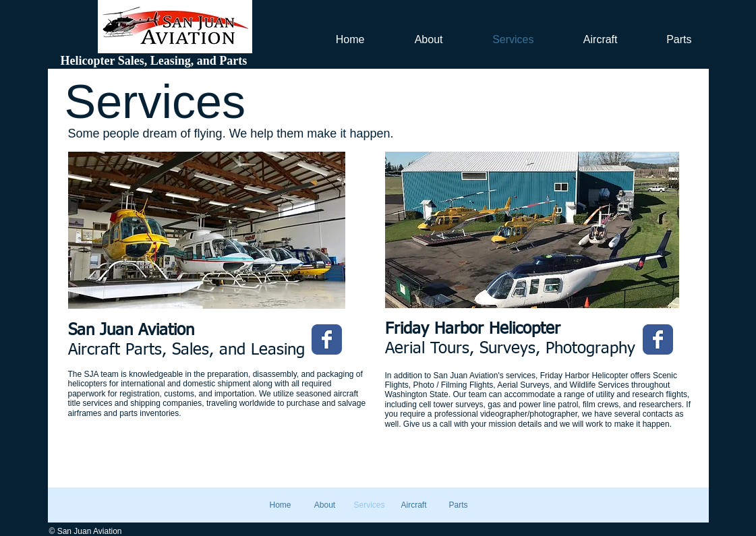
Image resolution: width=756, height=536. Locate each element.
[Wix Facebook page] (327, 339)
